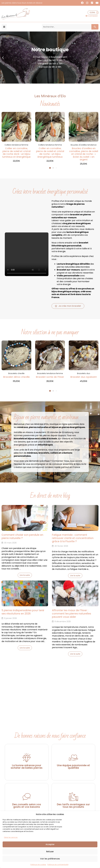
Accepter (50, 844)
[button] (4, 27)
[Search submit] (95, 27)
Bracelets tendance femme (50, 373)
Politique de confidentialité (58, 865)
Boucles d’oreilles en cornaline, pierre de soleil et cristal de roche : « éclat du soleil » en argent (84, 154)
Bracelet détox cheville (16, 377)
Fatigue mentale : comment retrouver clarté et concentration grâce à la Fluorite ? (73, 538)
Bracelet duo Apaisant (84, 377)
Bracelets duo (84, 373)
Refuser (50, 852)
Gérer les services (11, 837)
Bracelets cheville (16, 373)
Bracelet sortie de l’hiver (50, 377)
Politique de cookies (38, 865)
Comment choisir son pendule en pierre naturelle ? (22, 536)
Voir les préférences (50, 859)
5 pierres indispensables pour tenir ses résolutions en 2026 (23, 612)
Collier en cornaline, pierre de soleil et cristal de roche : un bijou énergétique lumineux (50, 153)
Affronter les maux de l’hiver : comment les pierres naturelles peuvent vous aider (71, 614)
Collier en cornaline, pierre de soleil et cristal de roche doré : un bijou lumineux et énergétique (16, 153)
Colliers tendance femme (16, 145)
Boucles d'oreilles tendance (84, 145)
